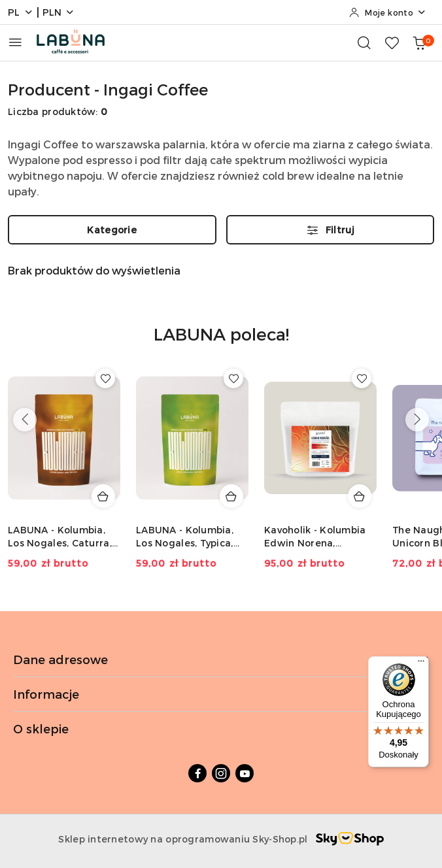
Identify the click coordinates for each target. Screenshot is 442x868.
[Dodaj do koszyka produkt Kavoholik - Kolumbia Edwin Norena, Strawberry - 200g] (360, 496)
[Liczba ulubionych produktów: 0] (392, 42)
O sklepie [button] (221, 728)
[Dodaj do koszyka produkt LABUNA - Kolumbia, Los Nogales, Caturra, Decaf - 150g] (103, 496)
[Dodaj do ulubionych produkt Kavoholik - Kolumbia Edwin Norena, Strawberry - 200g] (362, 378)
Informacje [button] (221, 694)
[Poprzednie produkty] (25, 420)
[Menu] (421, 664)
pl (21, 12)
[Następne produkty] (417, 420)
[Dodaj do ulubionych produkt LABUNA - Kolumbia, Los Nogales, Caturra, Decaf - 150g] (105, 378)
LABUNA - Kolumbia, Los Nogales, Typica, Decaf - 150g (185, 537)
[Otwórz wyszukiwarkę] (364, 42)
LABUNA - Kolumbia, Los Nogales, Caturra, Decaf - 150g (60, 537)
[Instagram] (221, 773)
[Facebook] (197, 773)
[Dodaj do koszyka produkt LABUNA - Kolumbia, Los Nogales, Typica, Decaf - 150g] (231, 496)
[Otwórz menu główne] (15, 42)
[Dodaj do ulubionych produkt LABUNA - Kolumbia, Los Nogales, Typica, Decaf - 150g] (233, 378)
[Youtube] (245, 773)
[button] (221, 343)
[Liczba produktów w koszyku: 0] (419, 42)
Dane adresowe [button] (221, 659)
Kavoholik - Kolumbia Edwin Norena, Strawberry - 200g (315, 537)
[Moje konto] (388, 12)
